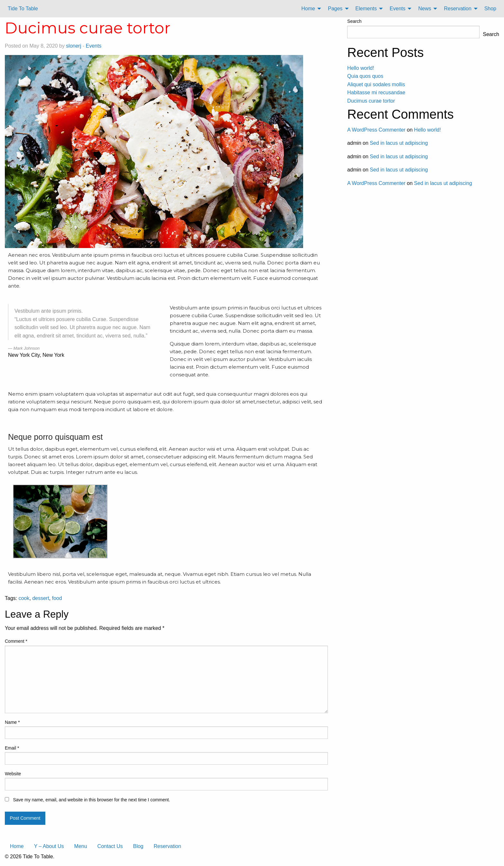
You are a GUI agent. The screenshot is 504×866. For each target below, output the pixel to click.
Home (308, 9)
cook (24, 598)
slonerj (73, 46)
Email (12, 748)
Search (354, 21)
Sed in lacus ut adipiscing (399, 143)
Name (12, 722)
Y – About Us (49, 846)
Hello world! (361, 68)
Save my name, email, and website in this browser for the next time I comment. (91, 800)
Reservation (458, 9)
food (57, 598)
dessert (40, 598)
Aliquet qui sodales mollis (376, 84)
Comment (16, 641)
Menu (81, 846)
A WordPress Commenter (376, 130)
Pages (335, 9)
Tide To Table (23, 9)
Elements (366, 9)
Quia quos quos (365, 76)
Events (397, 9)
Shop (490, 9)
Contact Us (110, 846)
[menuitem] (310, 9)
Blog (138, 846)
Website (13, 774)
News (425, 9)
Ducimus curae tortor (371, 101)
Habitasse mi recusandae (376, 92)
